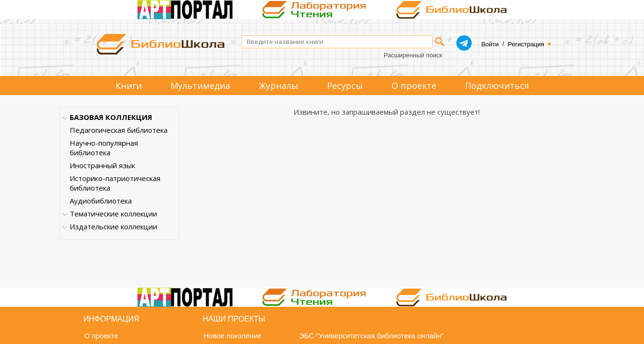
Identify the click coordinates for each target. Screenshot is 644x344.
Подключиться (497, 86)
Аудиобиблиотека (101, 201)
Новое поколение (233, 336)
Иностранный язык (102, 165)
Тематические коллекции (113, 214)
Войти (490, 44)
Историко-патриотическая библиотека (115, 183)
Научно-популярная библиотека (104, 148)
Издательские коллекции (113, 226)
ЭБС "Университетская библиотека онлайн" (372, 336)
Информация (111, 319)
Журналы (279, 86)
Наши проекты (234, 319)
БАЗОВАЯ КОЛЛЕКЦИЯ (111, 117)
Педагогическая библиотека (119, 130)
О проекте (414, 86)
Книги (129, 86)
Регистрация (526, 44)
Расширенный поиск (413, 55)
